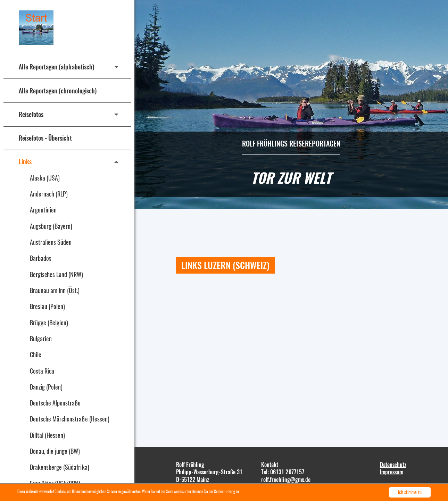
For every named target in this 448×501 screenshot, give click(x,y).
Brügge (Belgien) (49, 323)
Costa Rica (42, 371)
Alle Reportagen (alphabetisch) (56, 67)
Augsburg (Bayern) (51, 226)
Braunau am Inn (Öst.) (55, 290)
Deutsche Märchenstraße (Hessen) (70, 419)
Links (25, 161)
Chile (36, 354)
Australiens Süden (51, 242)
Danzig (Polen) (46, 387)
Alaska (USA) (45, 178)
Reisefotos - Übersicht (45, 138)
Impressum (392, 472)
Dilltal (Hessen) (47, 435)
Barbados (41, 258)
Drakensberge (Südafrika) (60, 467)
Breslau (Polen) (47, 306)
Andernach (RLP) (49, 194)
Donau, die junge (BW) (55, 451)
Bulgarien (41, 339)
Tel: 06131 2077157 (283, 472)
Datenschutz (393, 465)
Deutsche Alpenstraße (55, 403)
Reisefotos (31, 114)
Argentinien (43, 210)
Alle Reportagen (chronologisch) (58, 91)
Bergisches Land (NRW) (57, 274)
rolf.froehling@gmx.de (286, 479)
